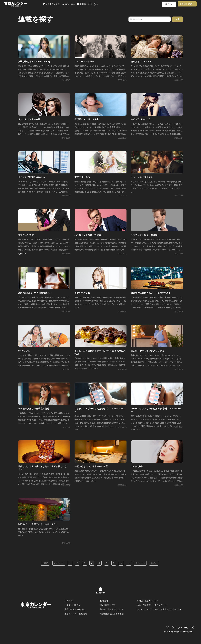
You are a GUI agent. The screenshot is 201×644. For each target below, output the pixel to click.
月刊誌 (82, 4)
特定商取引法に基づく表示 (112, 614)
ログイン (169, 4)
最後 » (154, 563)
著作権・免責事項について (112, 609)
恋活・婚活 (68, 4)
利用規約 (104, 601)
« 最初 (45, 563)
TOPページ (70, 601)
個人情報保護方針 (108, 605)
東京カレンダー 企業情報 (76, 614)
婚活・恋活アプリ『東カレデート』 (153, 605)
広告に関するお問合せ (74, 609)
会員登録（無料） (187, 4)
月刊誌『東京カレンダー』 (149, 601)
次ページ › (140, 563)
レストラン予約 (51, 4)
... (129, 563)
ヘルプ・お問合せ (72, 605)
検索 (177, 19)
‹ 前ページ (59, 563)
